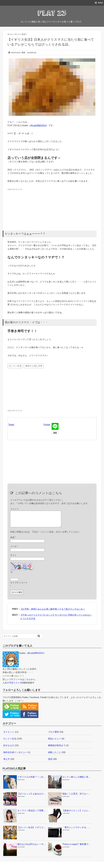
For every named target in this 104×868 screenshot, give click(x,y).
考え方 (6, 762)
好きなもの (9, 749)
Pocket (47, 425)
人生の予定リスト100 (13, 686)
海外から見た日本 (34, 366)
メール (14, 550)
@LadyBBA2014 (38, 125)
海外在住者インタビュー (15, 756)
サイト (13, 558)
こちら (27, 683)
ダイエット (9, 735)
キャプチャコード (19, 586)
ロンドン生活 (15, 366)
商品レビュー (55, 742)
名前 (13, 541)
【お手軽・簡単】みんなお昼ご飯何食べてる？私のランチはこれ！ (53, 612)
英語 (50, 762)
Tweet (11, 425)
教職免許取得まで (57, 749)
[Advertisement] (28, 208)
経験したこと (55, 756)
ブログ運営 (53, 735)
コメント (14, 509)
